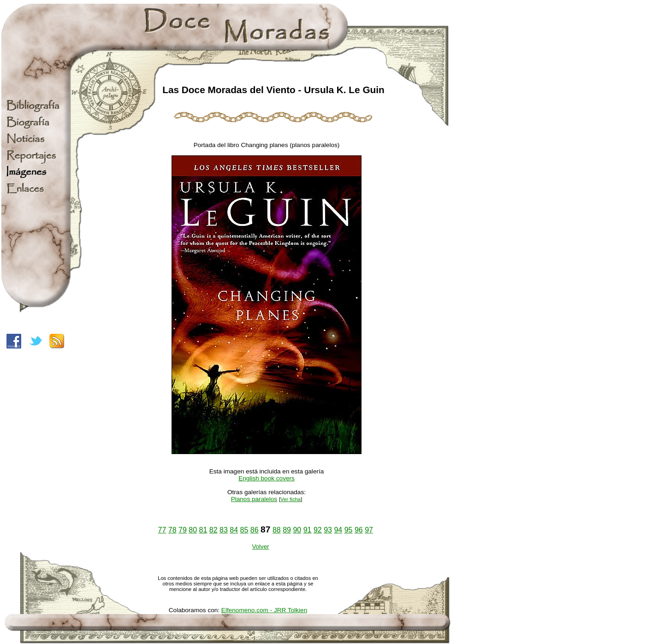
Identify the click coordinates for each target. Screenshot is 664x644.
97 (369, 530)
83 (224, 530)
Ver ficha (290, 499)
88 (277, 530)
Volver (260, 547)
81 (203, 530)
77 (162, 530)
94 (338, 530)
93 (328, 530)
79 (183, 530)
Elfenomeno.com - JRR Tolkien (264, 610)
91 (308, 530)
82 (213, 530)
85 (244, 530)
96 (359, 530)
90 (297, 530)
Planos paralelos (254, 499)
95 (349, 530)
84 (234, 530)
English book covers (267, 478)
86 (255, 530)
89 (287, 530)
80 (193, 530)
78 (172, 530)
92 (318, 530)
